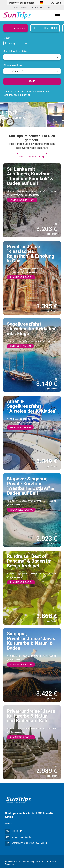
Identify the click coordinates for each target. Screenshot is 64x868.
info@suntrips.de (22, 8)
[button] (2, 28)
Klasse (7, 38)
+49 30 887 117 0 (41, 8)
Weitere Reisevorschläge (32, 157)
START (32, 81)
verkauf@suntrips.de (21, 837)
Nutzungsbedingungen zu (17, 95)
